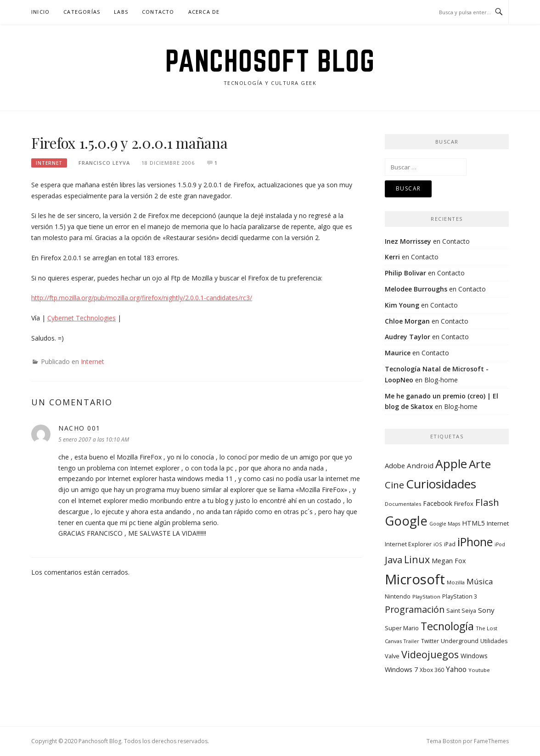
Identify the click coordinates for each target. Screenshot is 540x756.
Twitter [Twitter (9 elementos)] (430, 641)
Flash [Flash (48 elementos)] (487, 502)
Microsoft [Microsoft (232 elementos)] (415, 579)
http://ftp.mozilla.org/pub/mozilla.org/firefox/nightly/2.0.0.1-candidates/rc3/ (142, 298)
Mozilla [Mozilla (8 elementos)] (456, 582)
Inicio (40, 12)
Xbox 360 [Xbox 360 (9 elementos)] (432, 670)
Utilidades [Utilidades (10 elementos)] (494, 641)
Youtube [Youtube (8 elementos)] (479, 670)
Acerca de (204, 12)
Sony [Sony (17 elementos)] (486, 610)
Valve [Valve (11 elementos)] (392, 656)
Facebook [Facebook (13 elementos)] (438, 503)
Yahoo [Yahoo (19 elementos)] (456, 669)
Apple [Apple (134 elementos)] (451, 464)
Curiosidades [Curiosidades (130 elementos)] (441, 484)
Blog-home (441, 380)
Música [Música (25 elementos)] (480, 581)
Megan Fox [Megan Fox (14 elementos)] (449, 561)
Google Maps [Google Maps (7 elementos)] (445, 524)
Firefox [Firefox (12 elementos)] (464, 504)
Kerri (392, 257)
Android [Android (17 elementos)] (420, 465)
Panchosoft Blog (270, 61)
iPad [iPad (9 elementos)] (450, 544)
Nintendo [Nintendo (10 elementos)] (398, 596)
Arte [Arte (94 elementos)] (480, 464)
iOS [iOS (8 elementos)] (438, 544)
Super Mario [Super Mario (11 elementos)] (402, 628)
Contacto (158, 12)
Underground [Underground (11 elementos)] (460, 641)
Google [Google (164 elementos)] (406, 521)
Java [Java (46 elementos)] (394, 560)
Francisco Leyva (104, 163)
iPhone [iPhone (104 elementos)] (475, 542)
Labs (121, 12)
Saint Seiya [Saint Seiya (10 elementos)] (461, 611)
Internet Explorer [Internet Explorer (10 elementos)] (408, 544)
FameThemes (491, 741)
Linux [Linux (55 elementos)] (417, 559)
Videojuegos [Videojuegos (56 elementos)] (430, 654)
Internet (49, 163)
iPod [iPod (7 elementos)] (500, 544)
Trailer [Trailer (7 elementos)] (411, 641)
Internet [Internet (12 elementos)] (498, 523)
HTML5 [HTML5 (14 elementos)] (473, 523)
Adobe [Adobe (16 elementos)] (395, 465)
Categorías (82, 12)
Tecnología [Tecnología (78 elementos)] (447, 626)
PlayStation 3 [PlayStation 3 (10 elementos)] (460, 596)
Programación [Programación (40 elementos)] (415, 609)
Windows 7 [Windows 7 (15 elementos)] (401, 669)
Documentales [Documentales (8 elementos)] (403, 504)
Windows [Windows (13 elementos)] (474, 656)
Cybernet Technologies (82, 318)
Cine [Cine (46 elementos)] (394, 485)
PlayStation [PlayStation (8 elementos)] (426, 596)
